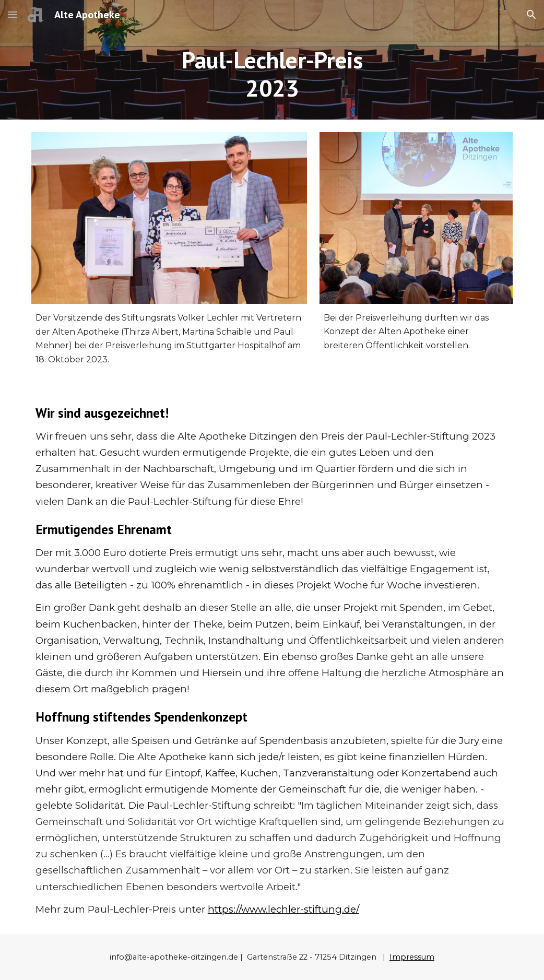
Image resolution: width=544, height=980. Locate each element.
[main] (272, 74)
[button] (13, 14)
